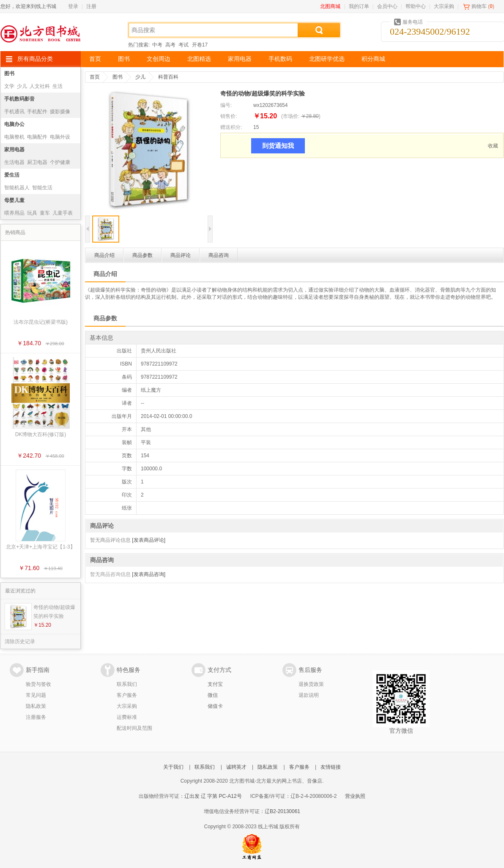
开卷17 (200, 45)
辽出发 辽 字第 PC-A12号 (213, 796)
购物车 (479, 6)
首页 (95, 59)
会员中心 (387, 6)
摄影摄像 (60, 112)
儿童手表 (63, 213)
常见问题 (36, 695)
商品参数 (142, 255)
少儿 (22, 86)
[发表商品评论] (149, 540)
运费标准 (127, 717)
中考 (157, 45)
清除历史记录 (20, 641)
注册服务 (36, 717)
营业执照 (355, 796)
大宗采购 (444, 6)
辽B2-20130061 (282, 811)
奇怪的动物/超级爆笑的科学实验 (54, 612)
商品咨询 (219, 255)
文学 (9, 86)
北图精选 (199, 59)
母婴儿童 (14, 200)
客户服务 (127, 695)
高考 (170, 45)
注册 (91, 6)
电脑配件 (37, 137)
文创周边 (159, 59)
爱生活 (12, 175)
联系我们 (127, 684)
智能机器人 (17, 188)
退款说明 (309, 695)
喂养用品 (14, 213)
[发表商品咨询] (149, 574)
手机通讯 (14, 112)
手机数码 (280, 59)
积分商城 (373, 59)
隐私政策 (36, 706)
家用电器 (240, 59)
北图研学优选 (327, 59)
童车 (45, 213)
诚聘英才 (236, 767)
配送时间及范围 (134, 728)
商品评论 (181, 255)
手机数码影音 (19, 99)
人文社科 (40, 86)
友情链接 (331, 767)
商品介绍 (104, 255)
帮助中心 (416, 6)
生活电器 (14, 162)
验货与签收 (38, 684)
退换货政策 (311, 684)
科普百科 (168, 77)
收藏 (493, 146)
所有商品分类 (35, 59)
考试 (184, 45)
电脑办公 (14, 124)
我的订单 (359, 6)
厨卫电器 (37, 162)
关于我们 (173, 767)
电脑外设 (60, 137)
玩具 (32, 213)
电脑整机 (14, 137)
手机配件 (37, 112)
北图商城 (330, 6)
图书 (124, 59)
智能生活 (42, 188)
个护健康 (60, 162)
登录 (73, 6)
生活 (58, 86)
